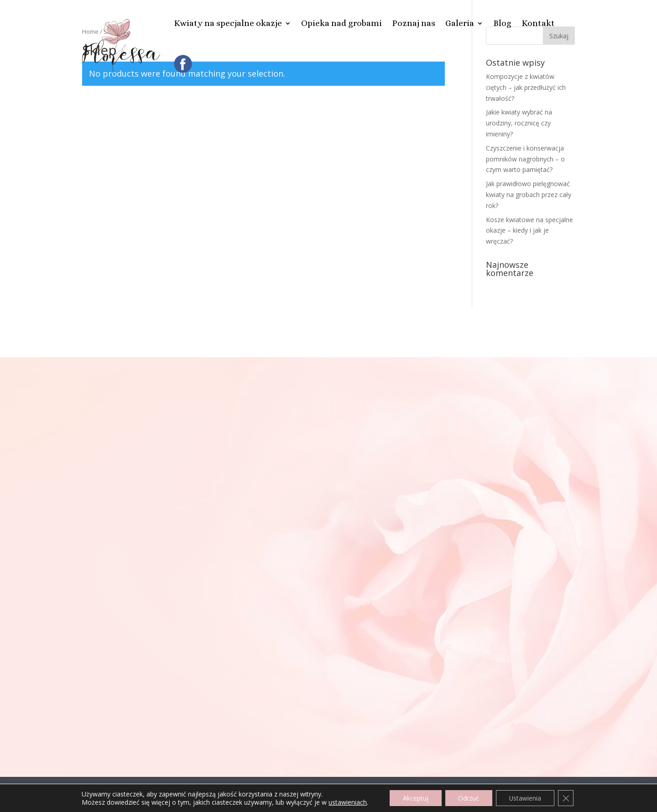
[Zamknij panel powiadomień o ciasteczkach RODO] (568, 798)
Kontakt (538, 23)
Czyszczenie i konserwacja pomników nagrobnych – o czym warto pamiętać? (525, 159)
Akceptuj (414, 798)
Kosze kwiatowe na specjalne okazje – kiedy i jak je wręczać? (529, 231)
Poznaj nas (414, 23)
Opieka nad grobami (342, 23)
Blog (502, 23)
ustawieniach (345, 802)
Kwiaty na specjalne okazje (228, 23)
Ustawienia (526, 798)
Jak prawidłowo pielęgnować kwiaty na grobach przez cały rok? (529, 195)
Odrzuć (468, 798)
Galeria (460, 23)
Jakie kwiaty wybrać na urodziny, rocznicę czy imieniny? (519, 123)
